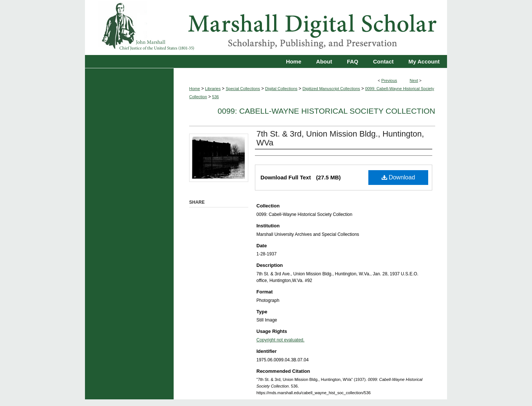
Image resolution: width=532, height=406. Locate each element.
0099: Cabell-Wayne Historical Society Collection (326, 111)
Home (195, 89)
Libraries (213, 89)
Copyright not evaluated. (280, 340)
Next (414, 80)
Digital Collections (281, 89)
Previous (389, 80)
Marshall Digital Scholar (266, 27)
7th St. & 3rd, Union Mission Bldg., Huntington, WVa (340, 138)
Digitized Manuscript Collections (331, 89)
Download (398, 177)
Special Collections (243, 89)
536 (215, 97)
